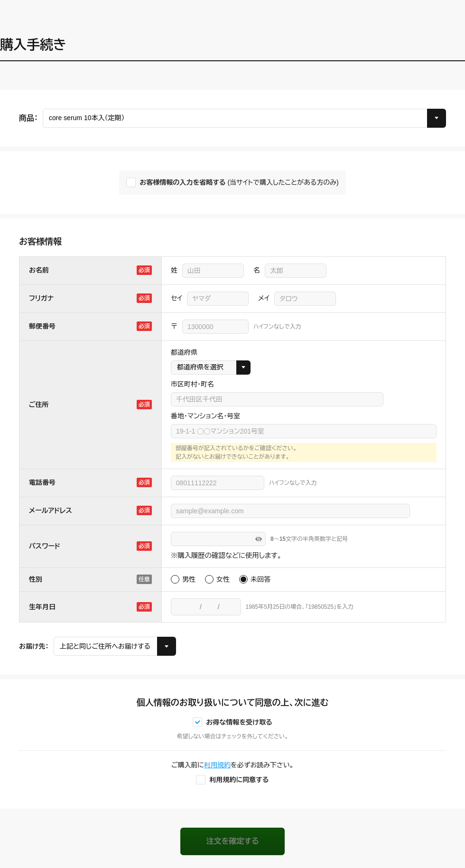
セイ (177, 298)
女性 (223, 579)
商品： (28, 118)
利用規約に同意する (239, 780)
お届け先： (34, 646)
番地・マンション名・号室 (205, 416)
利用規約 (217, 765)
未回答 (260, 579)
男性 (189, 579)
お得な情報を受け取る (239, 722)
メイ (264, 298)
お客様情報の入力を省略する (239, 183)
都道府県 (184, 352)
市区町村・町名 (192, 384)
